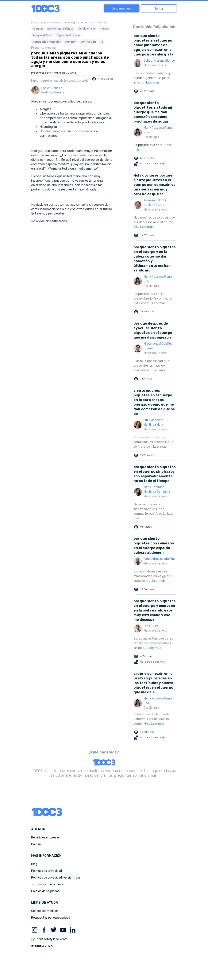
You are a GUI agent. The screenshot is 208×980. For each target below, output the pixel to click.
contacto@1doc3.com (49, 940)
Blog (34, 864)
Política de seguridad (45, 891)
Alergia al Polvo (43, 35)
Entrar (159, 9)
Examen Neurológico (60, 29)
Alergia (104, 29)
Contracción (88, 42)
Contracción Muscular (47, 42)
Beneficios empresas (45, 838)
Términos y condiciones (47, 884)
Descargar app (122, 9)
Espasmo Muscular (68, 35)
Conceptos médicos (45, 911)
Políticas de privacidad (47, 871)
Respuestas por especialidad (51, 918)
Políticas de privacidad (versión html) (56, 878)
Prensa (36, 844)
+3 (101, 42)
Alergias (38, 29)
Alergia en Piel (87, 29)
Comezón (71, 42)
